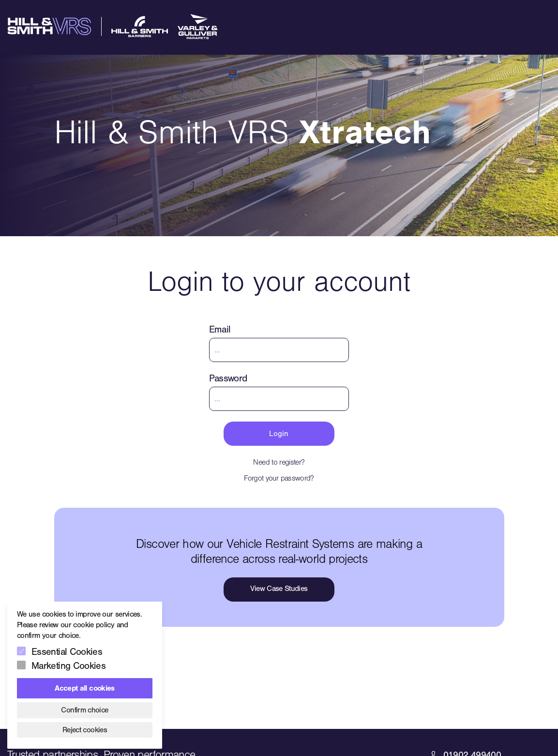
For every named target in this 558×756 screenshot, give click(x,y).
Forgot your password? (279, 478)
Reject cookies (85, 730)
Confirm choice (84, 710)
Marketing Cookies (68, 666)
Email (220, 329)
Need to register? (279, 462)
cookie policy (94, 625)
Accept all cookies (84, 688)
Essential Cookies (67, 652)
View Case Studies (279, 589)
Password (228, 378)
